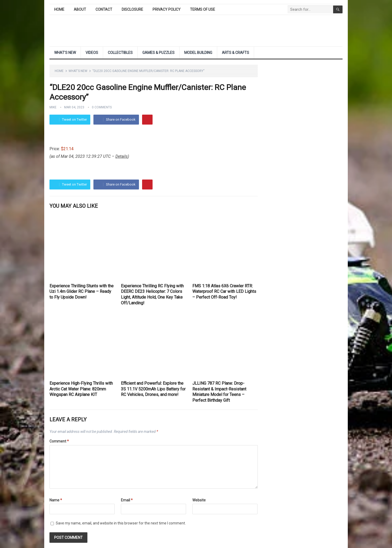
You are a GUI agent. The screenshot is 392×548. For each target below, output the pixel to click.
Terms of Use (203, 9)
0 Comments (102, 107)
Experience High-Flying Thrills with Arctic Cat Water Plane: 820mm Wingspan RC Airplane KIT (81, 389)
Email (127, 500)
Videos (92, 53)
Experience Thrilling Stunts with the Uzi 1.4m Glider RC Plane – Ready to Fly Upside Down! (82, 292)
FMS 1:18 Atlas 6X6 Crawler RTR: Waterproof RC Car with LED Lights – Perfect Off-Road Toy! (224, 292)
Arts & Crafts (236, 53)
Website (199, 500)
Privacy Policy (167, 9)
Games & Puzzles (158, 53)
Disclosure (132, 9)
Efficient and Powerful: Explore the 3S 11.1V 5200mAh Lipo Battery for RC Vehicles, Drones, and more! (153, 389)
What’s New (65, 53)
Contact (104, 9)
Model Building (198, 53)
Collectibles (120, 53)
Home (59, 9)
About (80, 9)
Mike (53, 107)
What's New (78, 71)
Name (56, 500)
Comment (59, 441)
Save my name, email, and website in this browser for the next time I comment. (121, 523)
